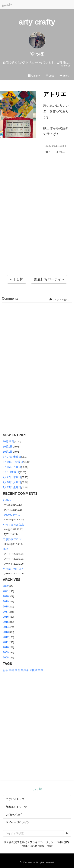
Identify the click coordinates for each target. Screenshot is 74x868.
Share (64, 76)
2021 (6, 591)
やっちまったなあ (13, 525)
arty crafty (37, 22)
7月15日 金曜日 (12, 487)
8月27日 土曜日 (12, 457)
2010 (6, 647)
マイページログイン (18, 822)
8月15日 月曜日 (12, 467)
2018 (6, 606)
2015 (6, 622)
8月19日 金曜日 (13, 462)
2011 (6, 642)
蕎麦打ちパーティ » (49, 279)
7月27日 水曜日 (12, 477)
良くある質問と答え (16, 842)
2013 (6, 632)
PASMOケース (11, 515)
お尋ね (7, 500)
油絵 (5, 549)
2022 (6, 586)
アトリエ (55, 94)
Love (50, 76)
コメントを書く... (60, 300)
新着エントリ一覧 (16, 807)
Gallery (34, 76)
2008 (6, 657)
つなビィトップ (15, 799)
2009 (6, 652)
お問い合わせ (29, 846)
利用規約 (63, 842)
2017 (6, 612)
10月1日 (8, 447)
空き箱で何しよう (13, 569)
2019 (6, 601)
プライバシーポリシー (43, 842)
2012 (6, 637)
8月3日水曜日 (11, 472)
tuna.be (37, 789)
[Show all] (66, 66)
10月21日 (8, 441)
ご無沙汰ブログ (12, 539)
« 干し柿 (17, 279)
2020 (6, 596)
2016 (6, 617)
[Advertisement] (37, 223)
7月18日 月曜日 (12, 482)
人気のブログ (14, 815)
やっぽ (37, 54)
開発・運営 (46, 846)
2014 (6, 627)
